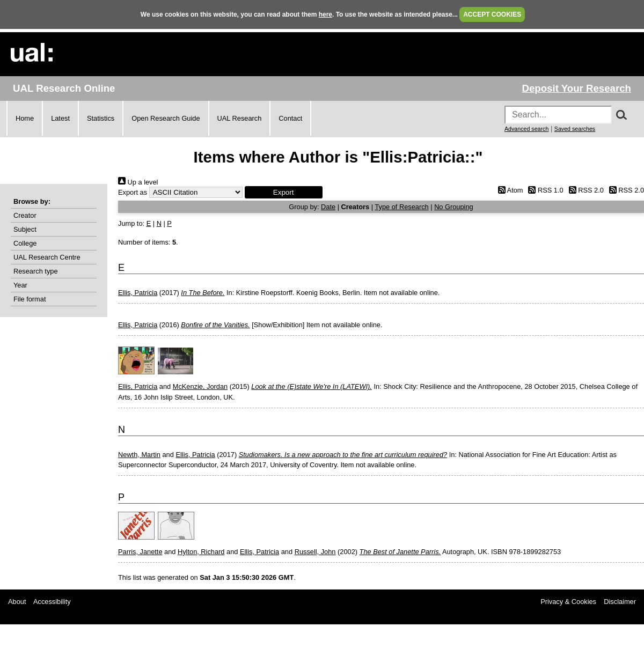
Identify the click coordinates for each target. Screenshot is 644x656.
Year (20, 285)
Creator (25, 215)
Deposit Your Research (576, 88)
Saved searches (575, 129)
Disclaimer (620, 602)
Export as (133, 192)
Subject (25, 229)
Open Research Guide (166, 118)
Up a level (138, 182)
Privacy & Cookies (568, 602)
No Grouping (454, 207)
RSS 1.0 (544, 190)
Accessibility (52, 602)
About (17, 602)
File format (30, 299)
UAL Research (240, 118)
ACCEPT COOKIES (492, 14)
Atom (508, 190)
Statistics (101, 118)
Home (25, 118)
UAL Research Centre (47, 257)
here (325, 14)
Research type (36, 271)
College (25, 243)
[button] (284, 192)
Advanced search (526, 129)
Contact (290, 118)
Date (328, 207)
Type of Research (401, 207)
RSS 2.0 (584, 190)
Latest (60, 118)
